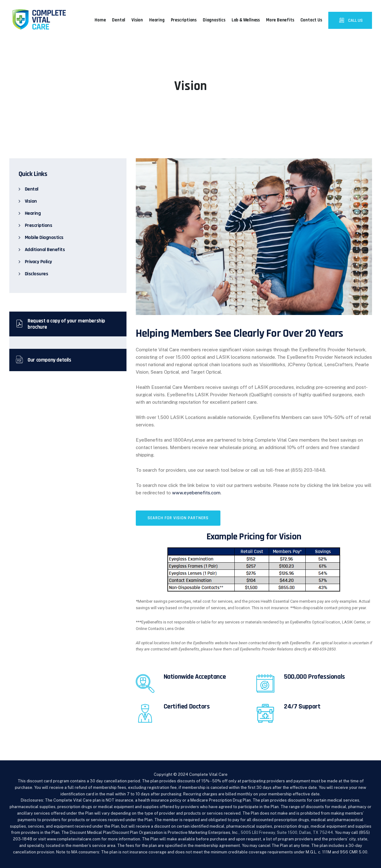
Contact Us (311, 20)
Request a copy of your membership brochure (60, 324)
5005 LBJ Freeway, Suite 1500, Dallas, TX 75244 (287, 832)
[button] (178, 518)
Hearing (157, 20)
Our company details (43, 360)
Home (100, 20)
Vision (137, 20)
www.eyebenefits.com (196, 493)
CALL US (355, 20)
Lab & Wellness (246, 20)
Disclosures (37, 274)
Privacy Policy (38, 262)
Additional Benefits (45, 250)
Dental (119, 20)
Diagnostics (214, 20)
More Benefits (280, 20)
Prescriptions (184, 20)
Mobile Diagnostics (44, 238)
